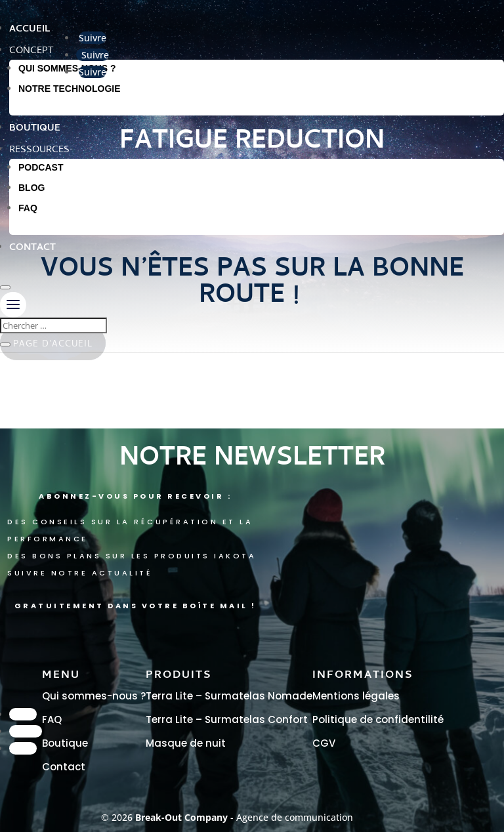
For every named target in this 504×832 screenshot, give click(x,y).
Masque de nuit (186, 743)
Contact (64, 767)
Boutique (65, 743)
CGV (324, 743)
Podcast (41, 167)
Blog (31, 188)
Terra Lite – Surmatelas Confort (227, 719)
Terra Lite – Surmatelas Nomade (229, 696)
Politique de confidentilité (378, 719)
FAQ (28, 208)
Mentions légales (356, 696)
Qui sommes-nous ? (94, 696)
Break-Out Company (183, 817)
